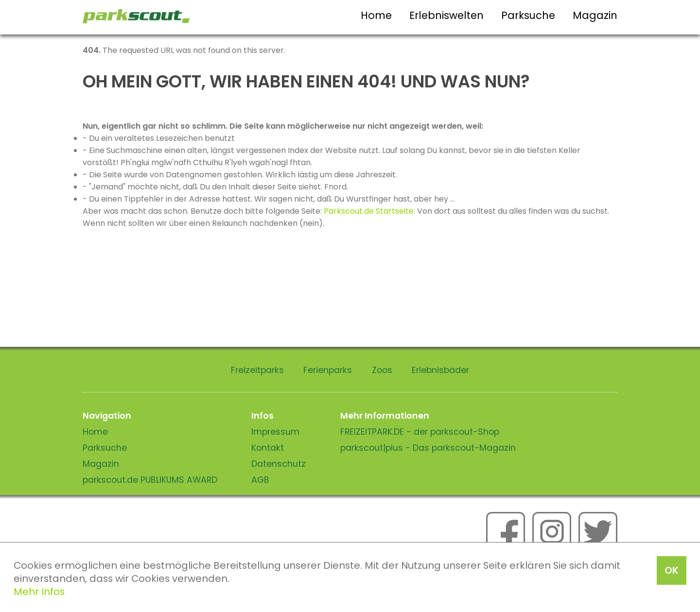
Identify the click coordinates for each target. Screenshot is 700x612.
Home (376, 15)
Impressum (275, 432)
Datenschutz (279, 464)
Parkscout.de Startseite (369, 211)
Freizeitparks (257, 370)
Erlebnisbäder (440, 370)
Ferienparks (328, 370)
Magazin (595, 15)
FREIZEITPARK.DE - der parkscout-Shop (420, 432)
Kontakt (268, 448)
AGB (260, 480)
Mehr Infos (39, 592)
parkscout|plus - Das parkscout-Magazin (428, 448)
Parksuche (528, 15)
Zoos (382, 370)
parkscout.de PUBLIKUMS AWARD (150, 480)
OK (672, 570)
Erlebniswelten (446, 15)
